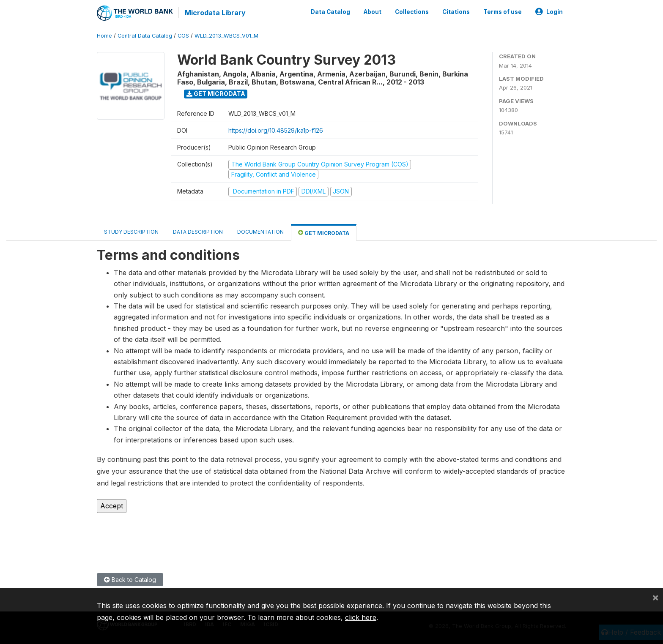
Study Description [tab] (131, 232)
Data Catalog (330, 12)
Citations (456, 12)
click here (361, 617)
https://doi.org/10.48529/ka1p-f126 (276, 130)
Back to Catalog (130, 580)
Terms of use (503, 12)
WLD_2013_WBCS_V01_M (226, 36)
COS (183, 36)
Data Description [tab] (198, 232)
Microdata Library (215, 13)
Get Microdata (216, 94)
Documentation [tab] (260, 232)
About (373, 12)
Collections (412, 12)
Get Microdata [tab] (324, 233)
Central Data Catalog (145, 36)
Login (549, 12)
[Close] (655, 597)
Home (104, 36)
